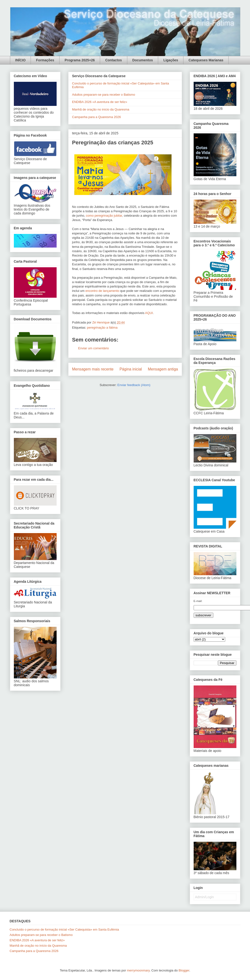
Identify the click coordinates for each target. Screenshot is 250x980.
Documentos (143, 60)
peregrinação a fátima (102, 328)
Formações (45, 60)
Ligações (171, 60)
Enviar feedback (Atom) (134, 385)
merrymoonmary (138, 970)
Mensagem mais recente (93, 369)
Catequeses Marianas (206, 60)
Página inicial (131, 369)
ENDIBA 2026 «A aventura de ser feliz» (100, 102)
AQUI (149, 313)
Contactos (113, 60)
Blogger (184, 970)
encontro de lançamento (102, 291)
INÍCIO (21, 60)
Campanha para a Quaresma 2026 (97, 117)
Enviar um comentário (94, 348)
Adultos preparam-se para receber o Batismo (104, 95)
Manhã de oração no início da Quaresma (101, 109)
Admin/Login (205, 897)
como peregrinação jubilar (104, 216)
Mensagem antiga (163, 369)
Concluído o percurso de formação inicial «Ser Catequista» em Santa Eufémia (64, 929)
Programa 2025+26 (80, 60)
